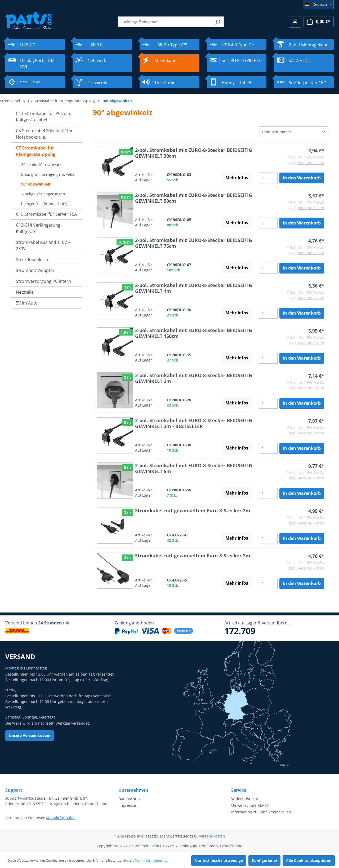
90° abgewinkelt (36, 184)
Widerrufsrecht (245, 799)
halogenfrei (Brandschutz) (44, 204)
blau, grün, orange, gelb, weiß (48, 174)
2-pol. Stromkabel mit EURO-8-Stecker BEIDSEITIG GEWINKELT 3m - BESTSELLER (194, 423)
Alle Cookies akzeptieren (309, 860)
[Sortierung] (294, 132)
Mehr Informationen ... (151, 860)
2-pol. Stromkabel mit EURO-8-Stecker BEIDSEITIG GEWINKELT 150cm (194, 333)
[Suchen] (218, 22)
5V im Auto (27, 303)
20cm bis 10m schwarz (41, 164)
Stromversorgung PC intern (43, 281)
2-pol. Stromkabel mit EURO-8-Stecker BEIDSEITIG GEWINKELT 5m (194, 468)
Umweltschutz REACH (250, 805)
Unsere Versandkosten (30, 735)
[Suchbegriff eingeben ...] (165, 22)
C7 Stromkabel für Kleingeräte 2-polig (36, 151)
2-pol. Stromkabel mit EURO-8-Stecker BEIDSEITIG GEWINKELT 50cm (194, 198)
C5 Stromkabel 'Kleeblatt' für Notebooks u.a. (44, 134)
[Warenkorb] (319, 22)
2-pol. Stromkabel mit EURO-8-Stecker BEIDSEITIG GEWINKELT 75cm (194, 243)
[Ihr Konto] (295, 22)
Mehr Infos (237, 178)
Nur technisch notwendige (219, 860)
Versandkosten (311, 163)
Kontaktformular (60, 818)
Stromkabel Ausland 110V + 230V (43, 245)
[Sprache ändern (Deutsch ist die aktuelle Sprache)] (318, 5)
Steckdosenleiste (33, 259)
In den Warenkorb (302, 178)
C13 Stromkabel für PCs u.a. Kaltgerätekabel (43, 117)
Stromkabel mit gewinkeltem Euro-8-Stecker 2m (193, 510)
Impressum (128, 805)
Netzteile (25, 292)
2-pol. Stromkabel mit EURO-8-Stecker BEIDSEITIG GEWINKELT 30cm (194, 153)
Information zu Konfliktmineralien (261, 812)
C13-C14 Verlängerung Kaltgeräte (38, 228)
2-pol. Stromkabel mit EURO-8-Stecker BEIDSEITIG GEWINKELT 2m (194, 378)
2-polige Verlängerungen (43, 194)
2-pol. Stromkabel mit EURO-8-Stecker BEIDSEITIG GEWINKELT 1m (194, 288)
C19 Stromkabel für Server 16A (46, 214)
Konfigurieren (264, 860)
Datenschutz (130, 799)
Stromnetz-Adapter (35, 270)
